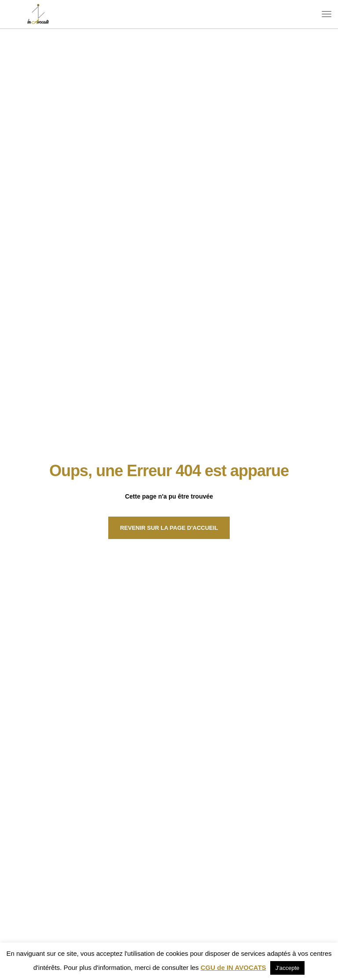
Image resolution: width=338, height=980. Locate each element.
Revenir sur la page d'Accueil (169, 528)
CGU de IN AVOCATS (233, 967)
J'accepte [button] (288, 968)
